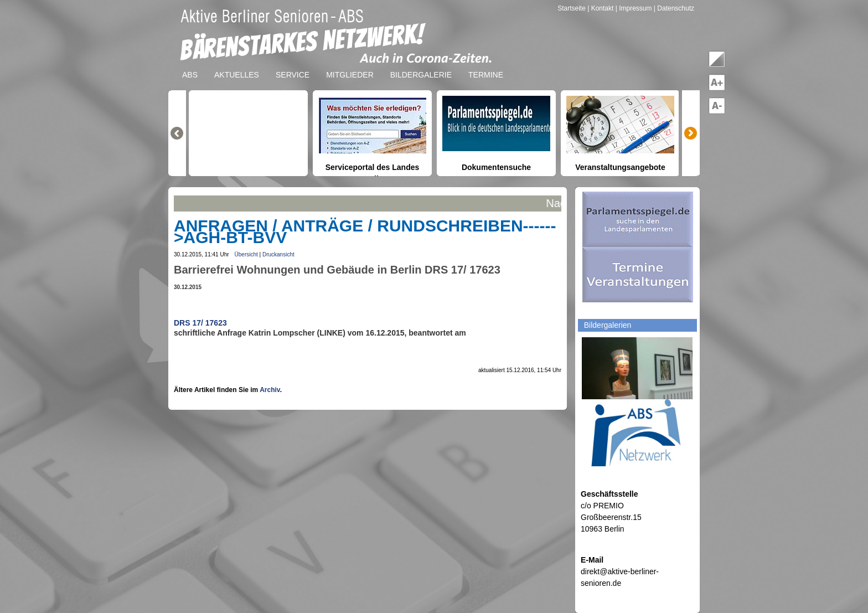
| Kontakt (601, 8)
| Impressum (634, 8)
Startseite (572, 8)
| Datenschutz (674, 8)
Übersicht (246, 254)
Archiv (270, 390)
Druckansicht (278, 254)
